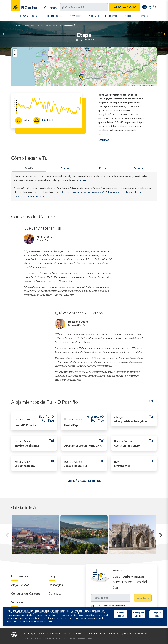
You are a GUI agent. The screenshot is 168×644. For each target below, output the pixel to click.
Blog (128, 16)
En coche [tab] (139, 168)
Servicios (76, 16)
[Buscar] (84, 7)
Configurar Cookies (96, 634)
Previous (7, 536)
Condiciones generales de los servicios (128, 634)
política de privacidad (115, 606)
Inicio (19, 25)
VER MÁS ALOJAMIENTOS (84, 481)
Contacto (55, 594)
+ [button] (15, 51)
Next (161, 536)
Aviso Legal (29, 634)
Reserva (124, 7)
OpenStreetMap (143, 85)
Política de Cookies (73, 634)
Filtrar (152, 401)
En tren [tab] (103, 168)
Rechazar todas (121, 614)
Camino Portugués (49, 25)
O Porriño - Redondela (165, 34)
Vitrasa (82, 180)
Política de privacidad (49, 634)
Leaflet (133, 85)
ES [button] (150, 7)
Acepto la (110, 606)
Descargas (56, 585)
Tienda (143, 16)
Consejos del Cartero (103, 16)
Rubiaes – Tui (3, 34)
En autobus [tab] (66, 168)
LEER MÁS (104, 140)
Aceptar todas (156, 614)
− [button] (15, 55)
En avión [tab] (29, 168)
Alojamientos (53, 16)
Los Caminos (28, 16)
